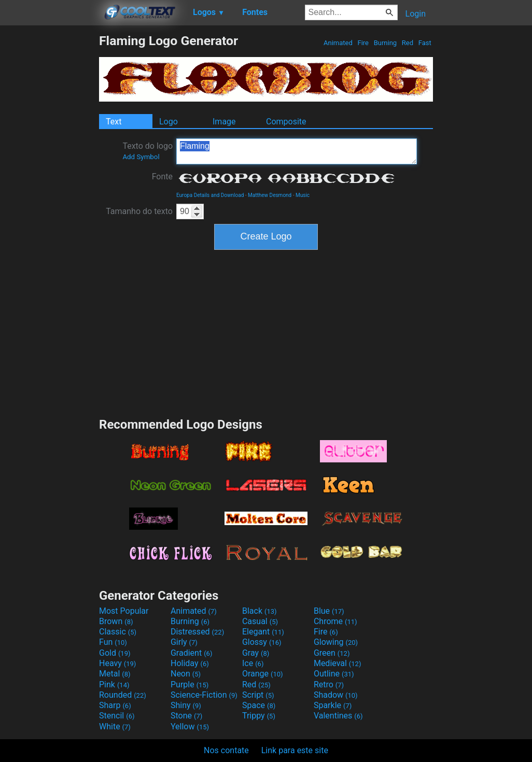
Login (416, 14)
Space (259, 705)
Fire (363, 43)
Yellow (190, 726)
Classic (118, 632)
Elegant (263, 632)
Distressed (197, 632)
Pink (114, 685)
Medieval (338, 663)
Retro (329, 685)
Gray (256, 653)
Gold (115, 653)
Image (224, 122)
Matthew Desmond (270, 195)
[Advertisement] (49, 189)
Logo (169, 122)
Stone (186, 716)
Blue (329, 611)
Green (332, 653)
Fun (113, 642)
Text (114, 122)
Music (303, 195)
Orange (263, 674)
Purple (190, 685)
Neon (186, 674)
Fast (425, 43)
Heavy (117, 663)
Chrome (335, 621)
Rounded (123, 695)
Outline (334, 674)
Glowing (336, 642)
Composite (286, 122)
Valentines (338, 716)
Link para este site (295, 750)
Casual (260, 621)
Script (258, 695)
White (115, 726)
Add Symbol (141, 157)
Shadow (336, 695)
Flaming (297, 151)
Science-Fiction (204, 695)
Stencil (117, 716)
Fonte (162, 177)
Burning (385, 43)
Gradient (191, 653)
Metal (115, 674)
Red (408, 43)
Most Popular (124, 611)
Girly (184, 642)
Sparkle (333, 705)
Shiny (186, 705)
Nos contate (226, 750)
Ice (253, 663)
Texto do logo (148, 151)
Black (260, 611)
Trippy (259, 716)
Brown (116, 621)
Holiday (190, 663)
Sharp (115, 705)
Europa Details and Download (210, 195)
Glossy (262, 642)
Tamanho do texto (139, 211)
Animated (338, 43)
